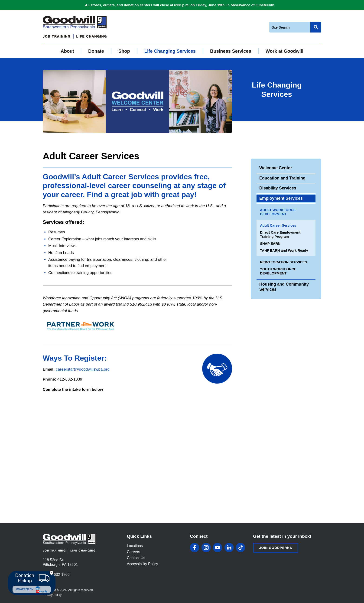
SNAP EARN (270, 243)
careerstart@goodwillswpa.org (83, 369)
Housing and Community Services (284, 287)
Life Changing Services (170, 51)
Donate (96, 51)
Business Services (231, 51)
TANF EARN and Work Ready (284, 250)
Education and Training (282, 178)
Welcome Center (276, 168)
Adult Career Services (278, 225)
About (67, 51)
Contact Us (136, 558)
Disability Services (278, 188)
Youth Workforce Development (278, 271)
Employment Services (281, 198)
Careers (133, 552)
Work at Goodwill (284, 51)
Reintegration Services (284, 262)
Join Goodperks (276, 548)
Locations (135, 546)
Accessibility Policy (142, 564)
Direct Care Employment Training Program (280, 234)
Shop (124, 51)
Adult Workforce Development (278, 212)
